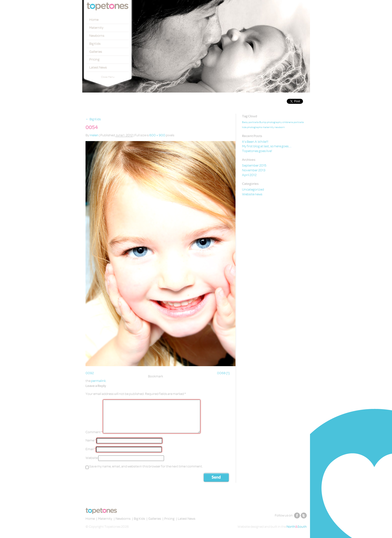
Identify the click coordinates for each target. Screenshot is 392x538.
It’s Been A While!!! (255, 142)
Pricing (94, 59)
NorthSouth (297, 527)
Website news (252, 194)
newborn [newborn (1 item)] (280, 127)
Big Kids (95, 44)
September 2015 (254, 165)
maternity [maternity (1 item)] (268, 127)
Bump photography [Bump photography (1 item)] (270, 122)
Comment (94, 432)
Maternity (96, 28)
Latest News (98, 67)
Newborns (97, 36)
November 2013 (254, 170)
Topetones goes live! (257, 151)
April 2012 (249, 175)
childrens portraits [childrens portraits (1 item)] (293, 122)
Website (92, 458)
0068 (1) (223, 373)
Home (94, 20)
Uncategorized (253, 189)
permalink (98, 381)
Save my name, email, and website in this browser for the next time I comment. (146, 466)
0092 (90, 373)
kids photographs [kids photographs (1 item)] (252, 127)
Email (90, 449)
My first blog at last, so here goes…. (267, 146)
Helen (94, 135)
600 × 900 (157, 135)
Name (91, 440)
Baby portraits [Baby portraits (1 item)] (250, 122)
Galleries (96, 52)
